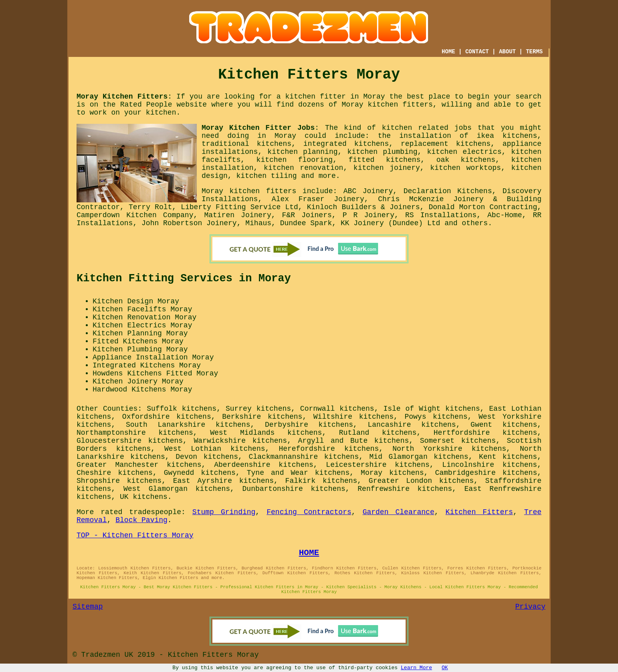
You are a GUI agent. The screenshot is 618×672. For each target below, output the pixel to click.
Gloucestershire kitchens (130, 441)
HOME (448, 52)
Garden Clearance (399, 512)
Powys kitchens (436, 417)
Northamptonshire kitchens (135, 433)
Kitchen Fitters (479, 512)
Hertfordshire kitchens (485, 433)
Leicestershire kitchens (378, 465)
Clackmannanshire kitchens (304, 457)
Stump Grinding (224, 512)
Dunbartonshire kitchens (294, 489)
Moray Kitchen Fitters (122, 97)
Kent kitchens (508, 457)
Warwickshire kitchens (240, 441)
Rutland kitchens (378, 433)
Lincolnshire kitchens (490, 465)
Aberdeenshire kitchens (264, 465)
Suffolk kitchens (182, 409)
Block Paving (141, 520)
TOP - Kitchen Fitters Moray (135, 535)
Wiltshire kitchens (353, 417)
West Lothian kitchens (215, 449)
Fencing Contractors (309, 512)
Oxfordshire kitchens (167, 417)
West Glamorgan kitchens (177, 489)
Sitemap (88, 607)
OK (445, 668)
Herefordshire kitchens (329, 449)
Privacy (530, 607)
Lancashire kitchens (412, 425)
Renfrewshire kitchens (405, 489)
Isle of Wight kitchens (431, 409)
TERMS (534, 52)
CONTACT (477, 52)
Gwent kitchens (504, 425)
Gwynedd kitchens (200, 473)
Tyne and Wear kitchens (298, 473)
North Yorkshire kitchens (449, 449)
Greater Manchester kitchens (139, 465)
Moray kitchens (392, 473)
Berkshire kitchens (262, 417)
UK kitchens (144, 497)
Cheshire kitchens (115, 473)
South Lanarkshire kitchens (188, 425)
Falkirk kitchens (321, 481)
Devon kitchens (207, 457)
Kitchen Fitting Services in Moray (184, 278)
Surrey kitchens (258, 409)
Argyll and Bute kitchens (354, 441)
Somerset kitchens (458, 441)
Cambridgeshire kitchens (486, 473)
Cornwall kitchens (337, 409)
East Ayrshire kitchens (223, 481)
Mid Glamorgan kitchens (419, 457)
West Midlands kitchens (266, 433)
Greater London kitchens (421, 481)
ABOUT (507, 52)
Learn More (416, 668)
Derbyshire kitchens (309, 425)
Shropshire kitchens (119, 481)
